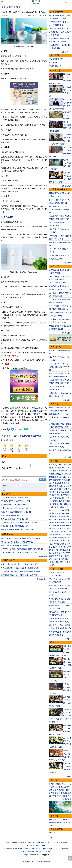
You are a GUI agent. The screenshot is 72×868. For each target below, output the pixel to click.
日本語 (47, 855)
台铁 (65, 474)
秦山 (55, 793)
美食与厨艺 (54, 820)
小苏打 (7, 331)
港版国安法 (59, 483)
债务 (59, 510)
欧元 (64, 513)
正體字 (26, 855)
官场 (55, 504)
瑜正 (51, 796)
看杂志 (33, 849)
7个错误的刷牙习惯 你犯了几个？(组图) (16, 502)
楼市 (60, 516)
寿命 (67, 562)
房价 (60, 522)
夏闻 (68, 787)
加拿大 (67, 507)
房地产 (56, 516)
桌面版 (7, 843)
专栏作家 (55, 780)
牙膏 (6, 51)
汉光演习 (67, 483)
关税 (59, 492)
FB (60, 507)
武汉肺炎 (63, 465)
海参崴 (56, 519)
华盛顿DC (40, 852)
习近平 (59, 471)
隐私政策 (40, 843)
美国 (51, 495)
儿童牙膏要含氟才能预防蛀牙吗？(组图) (16, 513)
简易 (64, 784)
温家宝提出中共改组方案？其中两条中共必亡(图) (19, 554)
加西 (49, 852)
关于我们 (22, 843)
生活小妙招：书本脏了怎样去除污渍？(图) (17, 499)
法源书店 (27, 849)
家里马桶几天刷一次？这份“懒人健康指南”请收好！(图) (59, 209)
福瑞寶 (49, 849)
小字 (45, 15)
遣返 (63, 544)
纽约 (34, 852)
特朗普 (52, 468)
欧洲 (45, 852)
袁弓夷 (52, 483)
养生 (53, 565)
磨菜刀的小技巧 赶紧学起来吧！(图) (14, 517)
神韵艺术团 (19, 849)
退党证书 (56, 849)
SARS (55, 538)
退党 (56, 486)
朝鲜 (63, 507)
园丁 (64, 790)
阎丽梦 (54, 489)
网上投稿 (64, 843)
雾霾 (60, 525)
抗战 (65, 550)
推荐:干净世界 (9, 849)
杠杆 (62, 510)
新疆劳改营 (62, 538)
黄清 (55, 790)
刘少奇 (54, 556)
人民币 (59, 513)
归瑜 (56, 787)
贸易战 (54, 471)
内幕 (62, 498)
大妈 (56, 522)
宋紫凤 (52, 784)
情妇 (57, 501)
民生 (61, 547)
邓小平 (65, 553)
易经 (51, 559)
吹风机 (7, 277)
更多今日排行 (66, 333)
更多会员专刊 (66, 52)
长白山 (59, 535)
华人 (64, 541)
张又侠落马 (54, 63)
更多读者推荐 (42, 580)
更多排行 (68, 639)
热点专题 (55, 55)
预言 (53, 562)
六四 (70, 471)
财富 (68, 516)
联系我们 (55, 843)
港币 (51, 516)
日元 (68, 513)
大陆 (53, 525)
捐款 (48, 843)
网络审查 (55, 532)
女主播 (56, 541)
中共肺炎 (53, 465)
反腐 (68, 501)
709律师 (60, 529)
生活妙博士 (18, 7)
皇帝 (62, 556)
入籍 (53, 547)
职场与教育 (56, 823)
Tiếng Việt (40, 855)
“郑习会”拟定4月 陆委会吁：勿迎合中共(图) (17, 543)
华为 (61, 501)
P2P (57, 525)
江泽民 (69, 495)
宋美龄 (60, 553)
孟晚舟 (54, 492)
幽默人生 (57, 559)
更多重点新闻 (66, 186)
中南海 (57, 498)
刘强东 (52, 522)
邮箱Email (52, 832)
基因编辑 (65, 525)
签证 (67, 544)
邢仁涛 (69, 793)
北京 (70, 519)
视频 (52, 642)
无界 (67, 849)
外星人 (62, 562)
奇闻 (57, 562)
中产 (51, 519)
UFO (67, 486)
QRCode (18, 429)
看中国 (59, 504)
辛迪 (70, 796)
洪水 (51, 480)
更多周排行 (67, 400)
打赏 (36, 15)
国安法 (61, 477)
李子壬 (59, 796)
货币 (55, 513)
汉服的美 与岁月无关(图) (59, 28)
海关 (59, 544)
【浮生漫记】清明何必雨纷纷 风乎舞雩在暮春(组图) (20, 573)
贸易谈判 (57, 495)
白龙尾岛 (65, 535)
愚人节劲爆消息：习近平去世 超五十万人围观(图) (19, 576)
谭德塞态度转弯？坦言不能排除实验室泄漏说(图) (19, 524)
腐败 (64, 501)
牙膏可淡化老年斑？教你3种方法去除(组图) (17, 531)
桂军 (61, 550)
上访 (65, 529)
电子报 (14, 843)
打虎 (51, 504)
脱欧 (51, 510)
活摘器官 (60, 474)
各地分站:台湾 (26, 852)
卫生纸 (10, 217)
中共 (66, 498)
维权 (55, 529)
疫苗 (70, 477)
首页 (4, 7)
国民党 (52, 486)
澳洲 (54, 550)
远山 (64, 787)
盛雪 (68, 790)
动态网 (62, 849)
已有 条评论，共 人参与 (12, 468)
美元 (66, 510)
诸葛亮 (67, 556)
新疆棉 (56, 477)
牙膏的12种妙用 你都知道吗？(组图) (14, 527)
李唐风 (59, 790)
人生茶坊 (61, 820)
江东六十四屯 (64, 532)
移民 (68, 541)
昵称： (5, 462)
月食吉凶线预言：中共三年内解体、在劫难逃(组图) (20, 569)
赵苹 (51, 793)
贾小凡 (68, 784)
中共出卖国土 (65, 480)
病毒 (62, 468)
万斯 (68, 492)
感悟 (66, 559)
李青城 (63, 793)
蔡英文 (65, 519)
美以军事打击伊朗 (56, 59)
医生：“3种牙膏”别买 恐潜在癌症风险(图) (16, 509)
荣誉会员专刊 (57, 12)
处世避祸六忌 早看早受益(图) (67, 115)
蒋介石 (54, 553)
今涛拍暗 (58, 784)
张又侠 (65, 471)
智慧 (62, 559)
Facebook (30, 846)
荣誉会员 (25, 411)
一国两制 (66, 504)
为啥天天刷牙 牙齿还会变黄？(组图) (14, 520)
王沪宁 (63, 495)
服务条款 (31, 843)
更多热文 (68, 457)
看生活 (9, 7)
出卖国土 (53, 474)
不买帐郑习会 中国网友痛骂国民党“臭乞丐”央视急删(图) (22, 550)
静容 (59, 793)
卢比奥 (57, 468)
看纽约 (39, 849)
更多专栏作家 (66, 799)
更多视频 (68, 777)
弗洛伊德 (62, 486)
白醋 (6, 176)
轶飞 (60, 787)
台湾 (60, 519)
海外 (65, 547)
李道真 (52, 787)
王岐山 (65, 489)
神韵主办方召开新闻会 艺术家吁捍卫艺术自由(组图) (20, 539)
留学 (55, 544)
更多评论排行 (42, 558)
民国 (57, 550)
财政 (64, 516)
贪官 (53, 501)
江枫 (55, 796)
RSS (43, 846)
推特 (38, 846)
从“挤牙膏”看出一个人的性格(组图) (14, 506)
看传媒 (44, 849)
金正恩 (59, 489)
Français (33, 855)
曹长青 (65, 796)
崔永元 (52, 498)
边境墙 (63, 492)
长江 (66, 477)
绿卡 (57, 547)
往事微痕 (56, 480)
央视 (61, 541)
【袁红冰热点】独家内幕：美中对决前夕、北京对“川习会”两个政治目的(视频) (60, 280)
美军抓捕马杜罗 (55, 66)
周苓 (51, 790)
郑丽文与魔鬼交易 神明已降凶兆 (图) (15, 547)
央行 (55, 510)
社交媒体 (55, 507)
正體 (66, 2)
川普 (69, 465)
